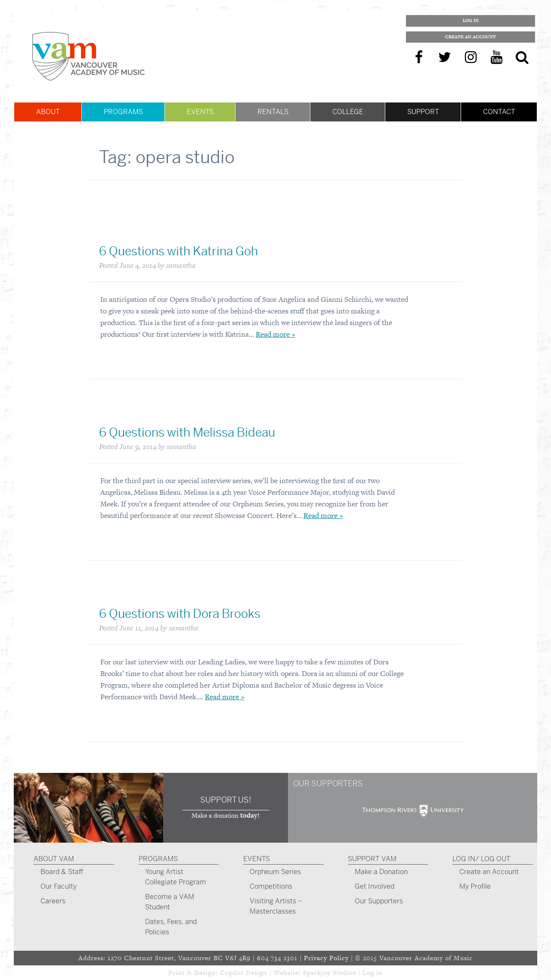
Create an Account (471, 37)
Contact (499, 112)
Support (423, 112)
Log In (471, 20)
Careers (53, 901)
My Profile (475, 886)
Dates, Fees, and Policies (171, 927)
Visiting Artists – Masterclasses (276, 906)
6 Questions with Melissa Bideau (187, 433)
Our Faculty (59, 886)
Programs (123, 112)
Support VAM (372, 859)
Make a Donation (381, 872)
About (48, 112)
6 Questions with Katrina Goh (178, 251)
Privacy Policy (326, 958)
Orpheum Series (275, 872)
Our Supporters (379, 901)
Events (200, 112)
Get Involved (375, 886)
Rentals (273, 112)
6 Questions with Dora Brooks (180, 614)
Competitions (271, 886)
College (348, 112)
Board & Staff (62, 872)
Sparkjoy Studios (330, 972)
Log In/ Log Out (481, 859)
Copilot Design (244, 972)
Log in (373, 972)
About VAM (54, 859)
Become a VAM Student (170, 902)
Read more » (275, 334)
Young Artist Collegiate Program (176, 877)
